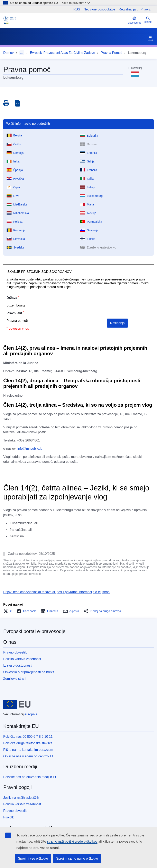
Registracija (127, 9)
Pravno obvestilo (15, 652)
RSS (77, 9)
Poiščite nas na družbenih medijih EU (30, 777)
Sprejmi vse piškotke (33, 858)
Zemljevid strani (15, 679)
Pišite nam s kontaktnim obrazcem (28, 750)
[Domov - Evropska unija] (17, 704)
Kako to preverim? (76, 3)
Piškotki (9, 817)
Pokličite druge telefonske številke (28, 743)
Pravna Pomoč (112, 53)
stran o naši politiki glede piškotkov (72, 841)
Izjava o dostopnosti (18, 665)
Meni (150, 38)
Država (12, 298)
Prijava (145, 9)
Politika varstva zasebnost (22, 659)
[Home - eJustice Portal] (9, 20)
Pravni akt (14, 313)
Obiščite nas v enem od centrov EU (29, 756)
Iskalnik (148, 20)
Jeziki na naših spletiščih (21, 798)
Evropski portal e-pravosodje (34, 631)
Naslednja (117, 323)
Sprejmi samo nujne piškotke (77, 858)
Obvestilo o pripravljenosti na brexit (29, 672)
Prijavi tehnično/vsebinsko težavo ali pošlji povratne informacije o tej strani (57, 592)
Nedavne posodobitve (99, 9)
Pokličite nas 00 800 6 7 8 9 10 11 (28, 737)
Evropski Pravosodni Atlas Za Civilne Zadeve (63, 53)
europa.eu (32, 714)
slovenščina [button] (134, 20)
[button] (9, 611)
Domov (8, 53)
